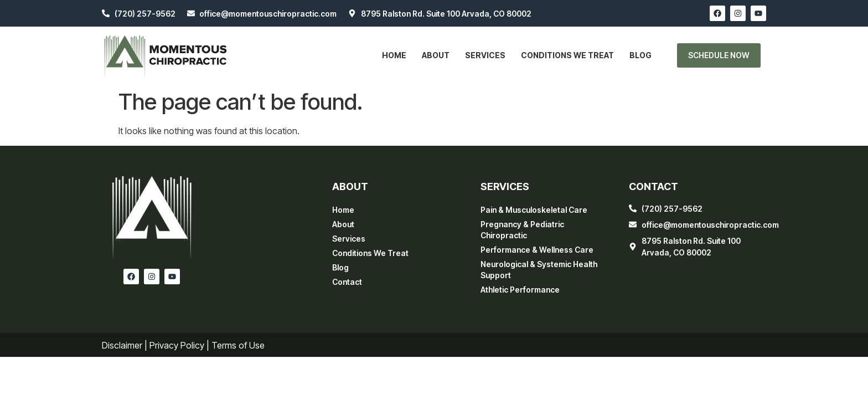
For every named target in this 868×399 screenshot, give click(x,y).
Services (485, 55)
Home (394, 55)
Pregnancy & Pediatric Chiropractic (522, 230)
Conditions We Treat (567, 55)
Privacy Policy (177, 345)
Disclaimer (122, 345)
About (436, 55)
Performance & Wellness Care (537, 250)
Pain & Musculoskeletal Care (534, 210)
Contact (347, 282)
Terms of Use (238, 345)
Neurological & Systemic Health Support (539, 270)
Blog (640, 55)
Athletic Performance (520, 290)
